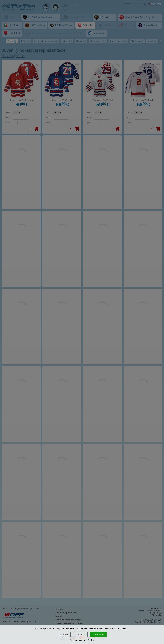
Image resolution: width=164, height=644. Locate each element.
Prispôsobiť (80, 634)
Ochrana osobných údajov (82, 640)
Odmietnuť (64, 634)
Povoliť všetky (98, 634)
